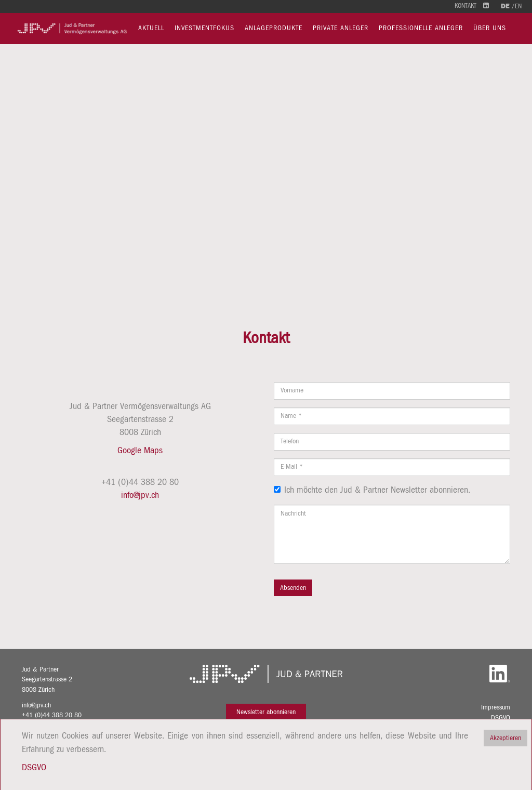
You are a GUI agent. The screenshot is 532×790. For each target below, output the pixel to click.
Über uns (490, 28)
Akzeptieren (506, 738)
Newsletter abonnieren (266, 712)
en (518, 6)
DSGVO (501, 718)
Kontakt (465, 6)
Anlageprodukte (274, 28)
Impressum (496, 707)
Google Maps (140, 451)
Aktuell (151, 28)
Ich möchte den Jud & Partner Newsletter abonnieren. (372, 490)
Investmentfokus (204, 28)
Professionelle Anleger (421, 28)
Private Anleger (341, 28)
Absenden (293, 588)
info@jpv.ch (140, 495)
